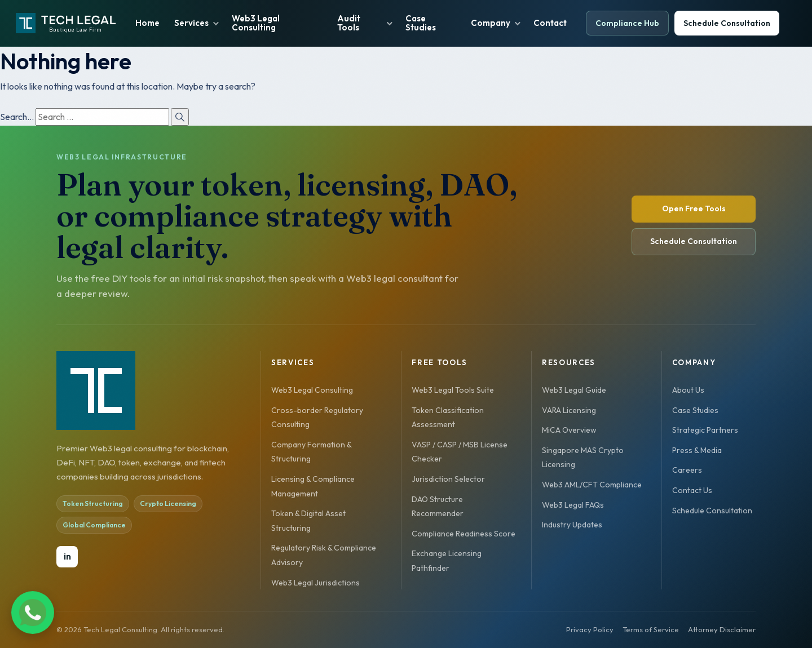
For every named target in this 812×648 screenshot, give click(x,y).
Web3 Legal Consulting (256, 23)
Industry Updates (572, 525)
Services (191, 23)
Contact (550, 23)
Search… (17, 117)
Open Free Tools (694, 208)
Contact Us (692, 490)
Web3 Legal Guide (574, 390)
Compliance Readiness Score (464, 534)
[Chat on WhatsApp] (66, 615)
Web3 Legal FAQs (573, 505)
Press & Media (697, 450)
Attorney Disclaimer (722, 629)
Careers (687, 470)
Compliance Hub (627, 23)
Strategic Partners (705, 430)
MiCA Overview (569, 430)
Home (147, 23)
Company (491, 23)
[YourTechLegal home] (66, 23)
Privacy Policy (590, 629)
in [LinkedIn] (67, 556)
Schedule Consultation (727, 23)
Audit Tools (349, 23)
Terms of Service (651, 629)
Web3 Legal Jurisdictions (315, 583)
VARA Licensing (569, 410)
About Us (688, 390)
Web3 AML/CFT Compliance (592, 485)
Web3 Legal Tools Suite (453, 390)
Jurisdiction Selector (448, 479)
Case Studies (421, 23)
